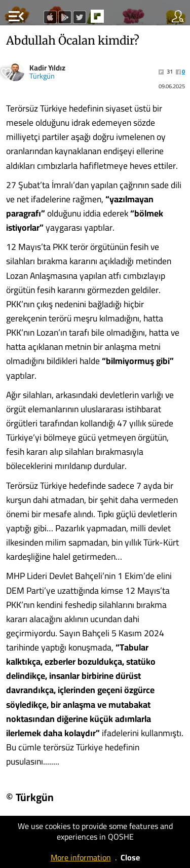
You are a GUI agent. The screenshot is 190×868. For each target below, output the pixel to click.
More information (81, 857)
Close (130, 857)
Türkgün (42, 76)
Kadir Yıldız (47, 68)
